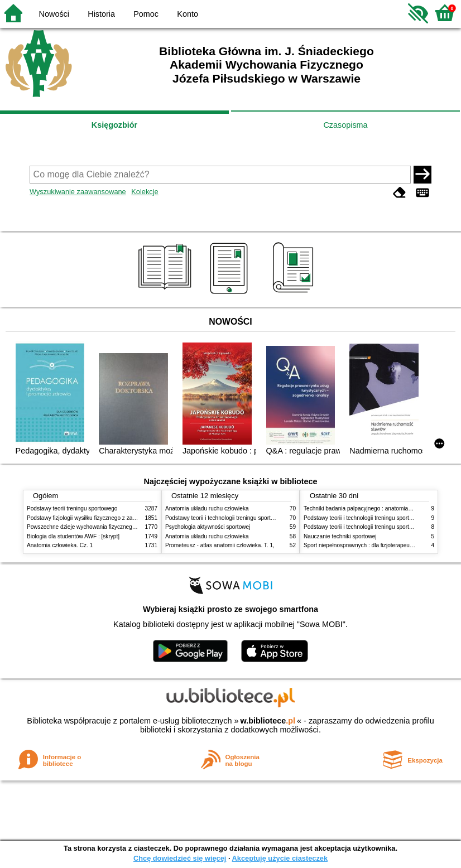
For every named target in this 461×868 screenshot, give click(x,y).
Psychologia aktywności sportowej (208, 527)
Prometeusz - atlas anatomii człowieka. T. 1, (220, 545)
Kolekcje (145, 192)
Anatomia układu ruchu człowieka (207, 508)
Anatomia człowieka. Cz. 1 (60, 545)
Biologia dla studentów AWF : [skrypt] (73, 536)
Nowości (54, 14)
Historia (101, 14)
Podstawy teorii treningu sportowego (72, 508)
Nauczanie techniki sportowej (340, 536)
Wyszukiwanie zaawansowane (78, 192)
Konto (188, 14)
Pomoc (146, 14)
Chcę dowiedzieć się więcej (180, 858)
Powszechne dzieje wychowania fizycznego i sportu (91, 527)
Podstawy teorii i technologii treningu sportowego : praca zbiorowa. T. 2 (254, 518)
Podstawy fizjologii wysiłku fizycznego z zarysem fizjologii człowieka (111, 518)
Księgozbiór (114, 125)
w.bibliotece (268, 721)
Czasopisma (345, 125)
